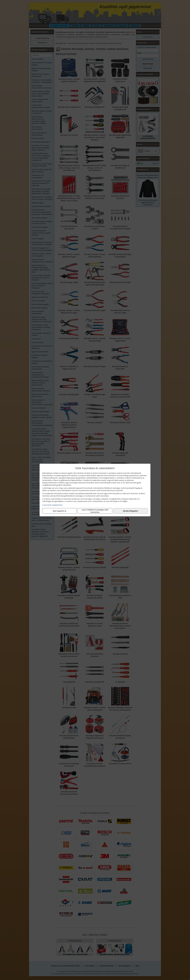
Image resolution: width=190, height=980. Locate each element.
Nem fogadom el (60, 511)
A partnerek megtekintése (52, 505)
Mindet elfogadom (130, 511)
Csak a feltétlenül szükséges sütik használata (95, 511)
